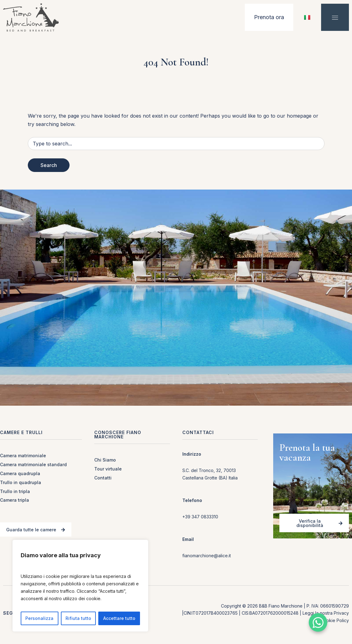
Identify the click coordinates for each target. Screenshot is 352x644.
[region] (80, 586)
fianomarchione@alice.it (207, 556)
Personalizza (39, 618)
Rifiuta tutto (78, 618)
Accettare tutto (119, 618)
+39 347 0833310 (200, 517)
